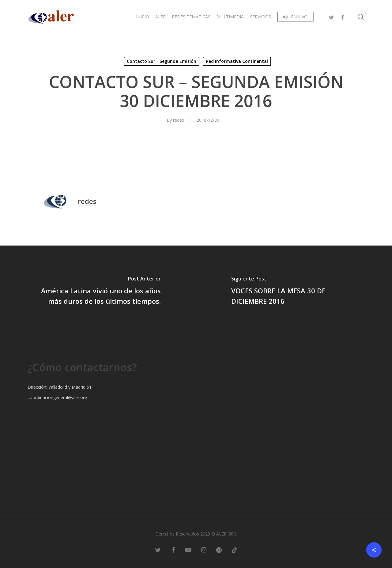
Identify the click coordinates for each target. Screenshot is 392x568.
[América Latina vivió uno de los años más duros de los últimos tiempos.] (98, 292)
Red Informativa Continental (237, 61)
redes (179, 120)
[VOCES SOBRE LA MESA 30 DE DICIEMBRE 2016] (294, 292)
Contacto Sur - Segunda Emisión (162, 61)
